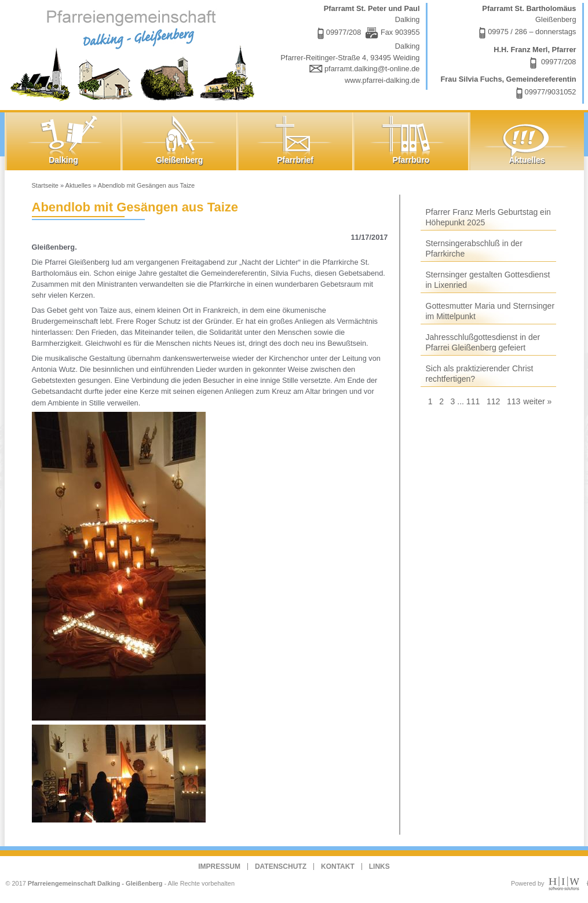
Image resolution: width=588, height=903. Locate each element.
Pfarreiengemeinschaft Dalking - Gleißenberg (95, 883)
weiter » (537, 401)
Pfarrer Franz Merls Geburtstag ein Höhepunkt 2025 (488, 217)
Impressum (219, 867)
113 (514, 401)
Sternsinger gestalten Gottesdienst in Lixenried (488, 280)
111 (473, 401)
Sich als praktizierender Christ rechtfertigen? (480, 374)
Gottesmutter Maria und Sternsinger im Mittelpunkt (490, 311)
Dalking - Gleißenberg (135, 54)
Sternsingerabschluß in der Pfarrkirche (474, 248)
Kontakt (338, 867)
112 (493, 401)
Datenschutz (281, 867)
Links (379, 867)
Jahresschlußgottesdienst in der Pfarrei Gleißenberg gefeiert (483, 342)
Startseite (45, 185)
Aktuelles (78, 185)
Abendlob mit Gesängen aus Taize (146, 185)
